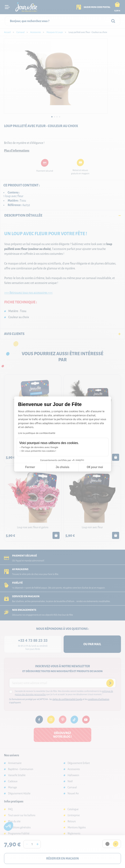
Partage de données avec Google (40, 447)
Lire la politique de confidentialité (37, 433)
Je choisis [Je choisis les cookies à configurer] (62, 467)
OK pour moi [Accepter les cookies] (95, 467)
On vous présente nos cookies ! (39, 451)
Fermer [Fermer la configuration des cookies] (30, 467)
